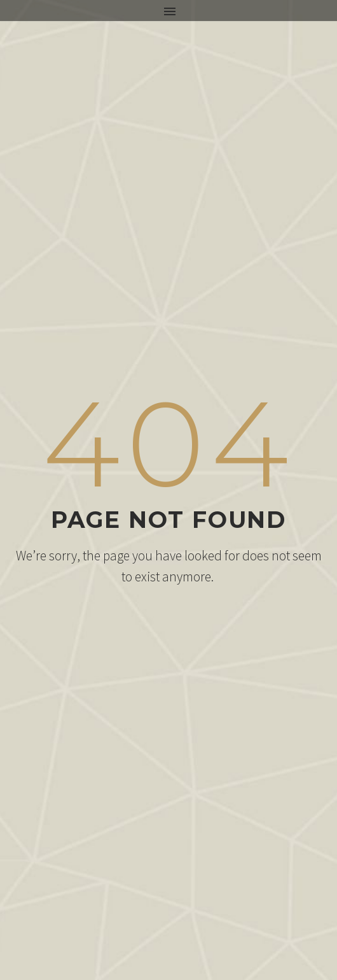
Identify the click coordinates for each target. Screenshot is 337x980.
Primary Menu (170, 11)
